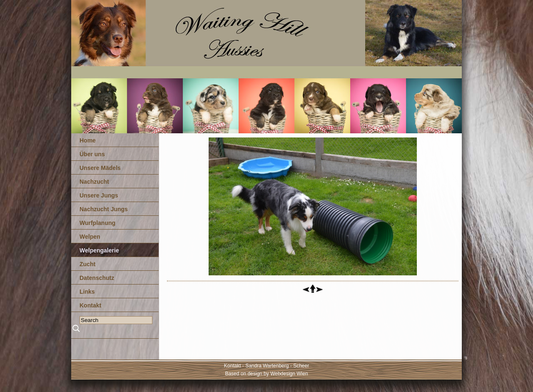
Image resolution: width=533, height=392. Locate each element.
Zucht (87, 264)
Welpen (90, 237)
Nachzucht (94, 182)
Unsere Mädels (100, 168)
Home (88, 140)
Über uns (92, 154)
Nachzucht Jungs (104, 209)
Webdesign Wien (289, 374)
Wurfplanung (97, 223)
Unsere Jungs (99, 195)
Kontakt (90, 305)
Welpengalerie (99, 250)
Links (87, 292)
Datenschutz (97, 278)
